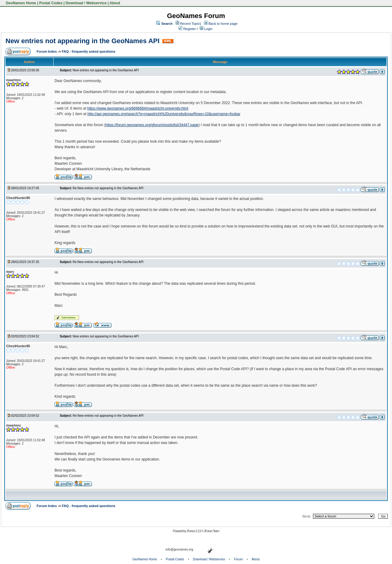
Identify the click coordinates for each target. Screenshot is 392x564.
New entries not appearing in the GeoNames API (83, 41)
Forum (238, 559)
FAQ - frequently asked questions (89, 51)
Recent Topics (191, 24)
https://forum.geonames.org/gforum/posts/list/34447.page (152, 125)
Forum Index (47, 51)
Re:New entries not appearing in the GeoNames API (108, 188)
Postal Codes (51, 3)
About (115, 3)
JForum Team (212, 531)
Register (187, 29)
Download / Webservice (86, 3)
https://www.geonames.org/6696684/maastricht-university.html (138, 108)
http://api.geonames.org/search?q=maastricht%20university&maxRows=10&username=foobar (164, 114)
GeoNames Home (20, 3)
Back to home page (223, 24)
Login (206, 29)
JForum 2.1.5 (194, 531)
